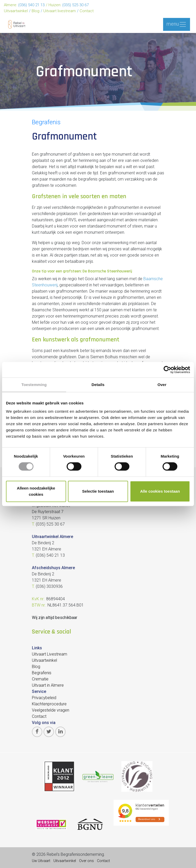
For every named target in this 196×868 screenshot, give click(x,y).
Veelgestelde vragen (51, 710)
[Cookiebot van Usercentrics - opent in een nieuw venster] (167, 370)
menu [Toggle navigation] (177, 24)
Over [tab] (162, 385)
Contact (87, 11)
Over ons (86, 861)
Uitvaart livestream (59, 11)
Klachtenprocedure (49, 704)
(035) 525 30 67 (75, 5)
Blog (36, 11)
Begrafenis (46, 122)
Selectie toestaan (98, 491)
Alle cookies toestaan (160, 491)
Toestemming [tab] (34, 385)
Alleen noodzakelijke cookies (36, 491)
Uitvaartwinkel (16, 11)
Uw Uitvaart (41, 861)
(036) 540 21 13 (31, 5)
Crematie (40, 679)
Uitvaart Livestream (50, 654)
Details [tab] (98, 385)
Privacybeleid (44, 698)
